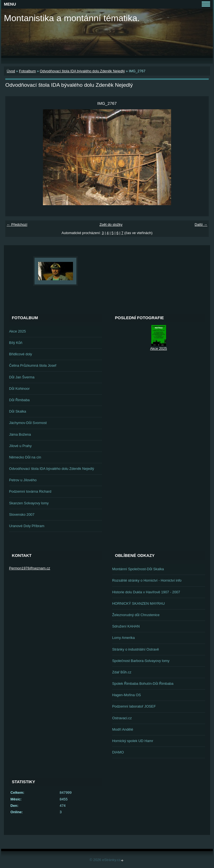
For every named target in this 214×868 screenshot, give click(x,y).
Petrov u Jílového (23, 480)
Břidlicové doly (21, 354)
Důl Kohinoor (20, 389)
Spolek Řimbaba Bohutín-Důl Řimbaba (143, 684)
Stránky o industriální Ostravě (136, 649)
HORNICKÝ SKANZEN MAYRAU (139, 603)
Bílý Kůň (16, 343)
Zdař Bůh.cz (122, 672)
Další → (201, 225)
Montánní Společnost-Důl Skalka (138, 569)
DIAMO (118, 752)
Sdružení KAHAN (126, 626)
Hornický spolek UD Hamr (133, 741)
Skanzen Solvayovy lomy (29, 503)
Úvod (11, 71)
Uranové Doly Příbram (27, 526)
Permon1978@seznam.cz (30, 568)
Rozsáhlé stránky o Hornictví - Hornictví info (147, 580)
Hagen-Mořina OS (127, 695)
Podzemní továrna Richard (30, 491)
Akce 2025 (18, 331)
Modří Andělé (123, 729)
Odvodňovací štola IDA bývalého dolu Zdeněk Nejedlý (82, 71)
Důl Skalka (18, 411)
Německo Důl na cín (25, 457)
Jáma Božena (20, 434)
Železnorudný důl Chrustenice (136, 615)
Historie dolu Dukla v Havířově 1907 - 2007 (146, 592)
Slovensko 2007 (22, 514)
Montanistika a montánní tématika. (72, 18)
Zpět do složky (111, 225)
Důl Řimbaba (20, 400)
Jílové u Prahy (20, 446)
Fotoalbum (27, 71)
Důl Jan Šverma (22, 377)
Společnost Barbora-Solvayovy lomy (141, 661)
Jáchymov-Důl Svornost (28, 423)
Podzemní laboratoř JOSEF (134, 706)
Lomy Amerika (124, 638)
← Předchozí (17, 225)
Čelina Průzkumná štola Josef (33, 365)
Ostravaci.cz (122, 718)
